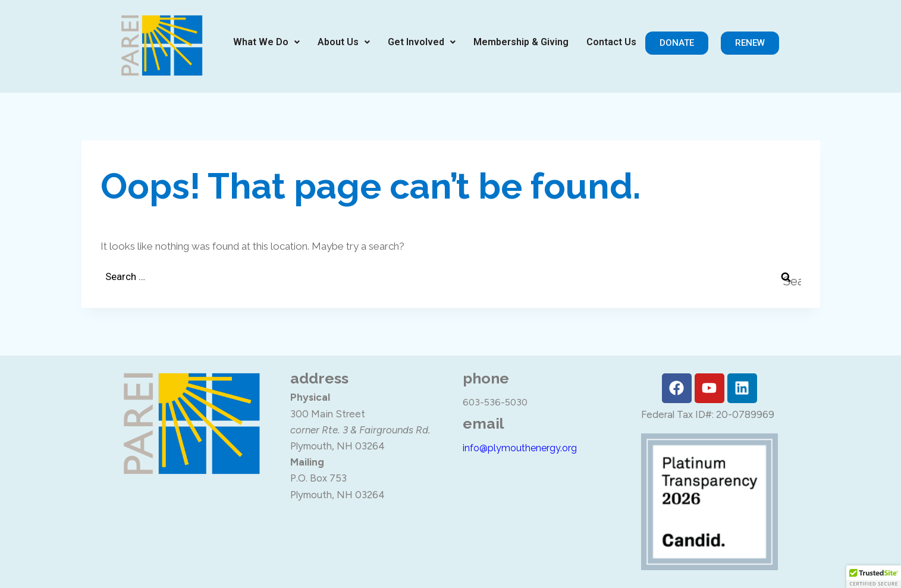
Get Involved (422, 42)
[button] (266, 42)
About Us (344, 42)
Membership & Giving (521, 42)
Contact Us (611, 42)
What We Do (266, 42)
